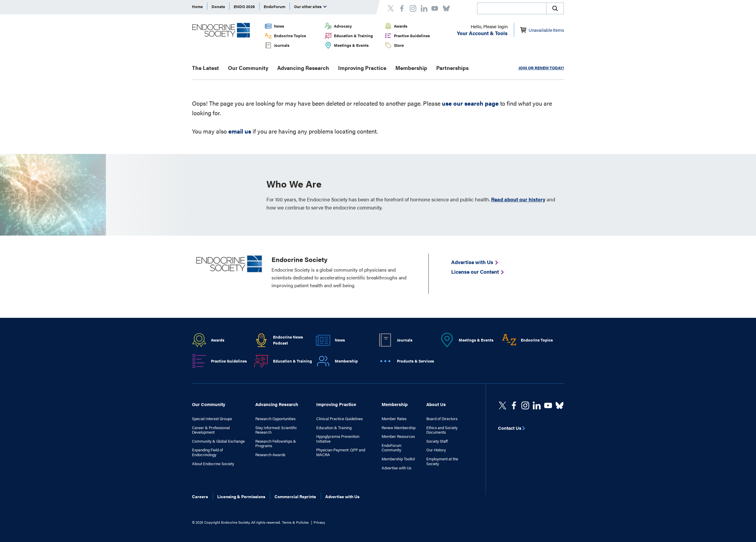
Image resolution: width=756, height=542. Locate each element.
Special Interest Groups (212, 419)
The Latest (205, 68)
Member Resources (398, 436)
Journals (282, 45)
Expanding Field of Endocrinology (207, 452)
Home (197, 6)
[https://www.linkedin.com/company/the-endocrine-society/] (537, 405)
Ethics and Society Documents (442, 430)
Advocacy (343, 26)
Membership (411, 68)
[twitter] (502, 405)
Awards (401, 26)
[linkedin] (548, 405)
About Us (436, 404)
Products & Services (415, 361)
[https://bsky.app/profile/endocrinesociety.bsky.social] (559, 405)
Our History (436, 450)
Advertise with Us (396, 468)
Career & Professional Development (211, 430)
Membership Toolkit (398, 459)
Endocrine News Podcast (288, 340)
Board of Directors (442, 419)
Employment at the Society (442, 461)
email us (240, 131)
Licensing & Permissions (241, 496)
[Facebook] (514, 405)
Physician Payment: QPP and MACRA (341, 452)
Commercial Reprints (295, 496)
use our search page (470, 103)
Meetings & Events (351, 45)
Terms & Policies (295, 522)
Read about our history (518, 199)
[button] (555, 8)
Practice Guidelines (412, 36)
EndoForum (274, 6)
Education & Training (353, 36)
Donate (218, 6)
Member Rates (394, 419)
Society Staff (437, 441)
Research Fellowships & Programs (276, 443)
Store (399, 45)
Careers (200, 496)
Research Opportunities (275, 419)
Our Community (248, 68)
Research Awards (270, 455)
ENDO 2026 (244, 6)
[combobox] (511, 8)
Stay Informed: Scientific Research (276, 430)
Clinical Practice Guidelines (339, 419)
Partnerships (452, 68)
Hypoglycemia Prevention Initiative (338, 439)
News (279, 26)
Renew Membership (399, 428)
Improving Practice (362, 68)
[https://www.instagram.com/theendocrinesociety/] (525, 405)
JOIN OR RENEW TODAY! (541, 68)
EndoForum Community (391, 448)
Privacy (319, 522)
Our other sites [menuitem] (310, 6)
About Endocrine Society (213, 464)
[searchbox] (512, 9)
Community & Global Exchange (218, 441)
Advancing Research (303, 68)
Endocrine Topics (290, 36)
